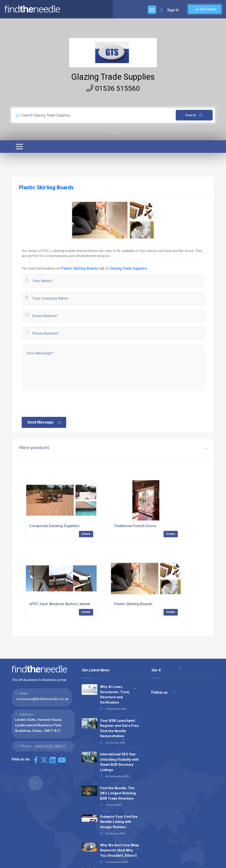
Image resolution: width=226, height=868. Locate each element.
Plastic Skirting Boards (80, 268)
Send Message (45, 422)
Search (194, 115)
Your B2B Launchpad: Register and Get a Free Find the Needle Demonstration (119, 728)
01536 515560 (113, 88)
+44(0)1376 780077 (50, 746)
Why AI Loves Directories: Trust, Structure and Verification (115, 695)
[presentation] (56, 403)
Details (86, 534)
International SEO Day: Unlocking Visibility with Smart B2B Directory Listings (119, 762)
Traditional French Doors (135, 526)
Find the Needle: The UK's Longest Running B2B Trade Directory (118, 793)
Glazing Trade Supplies (113, 77)
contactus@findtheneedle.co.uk (42, 699)
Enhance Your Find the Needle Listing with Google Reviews (119, 822)
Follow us (163, 692)
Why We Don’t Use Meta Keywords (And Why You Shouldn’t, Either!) (119, 850)
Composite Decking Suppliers (54, 526)
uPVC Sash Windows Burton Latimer (60, 604)
